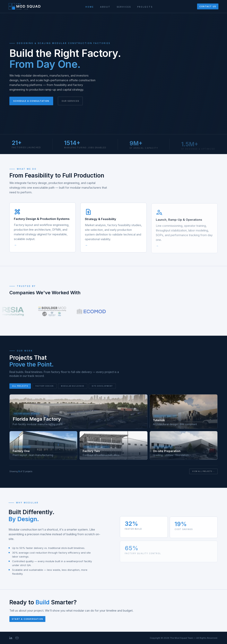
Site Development (102, 386)
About (105, 7)
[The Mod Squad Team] (25, 6)
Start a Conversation (27, 619)
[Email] (17, 638)
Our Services (70, 101)
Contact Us (208, 6)
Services (124, 7)
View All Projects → (203, 471)
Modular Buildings (73, 386)
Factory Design (44, 386)
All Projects (20, 386)
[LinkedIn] (11, 638)
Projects (145, 7)
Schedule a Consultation (31, 101)
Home (90, 7)
